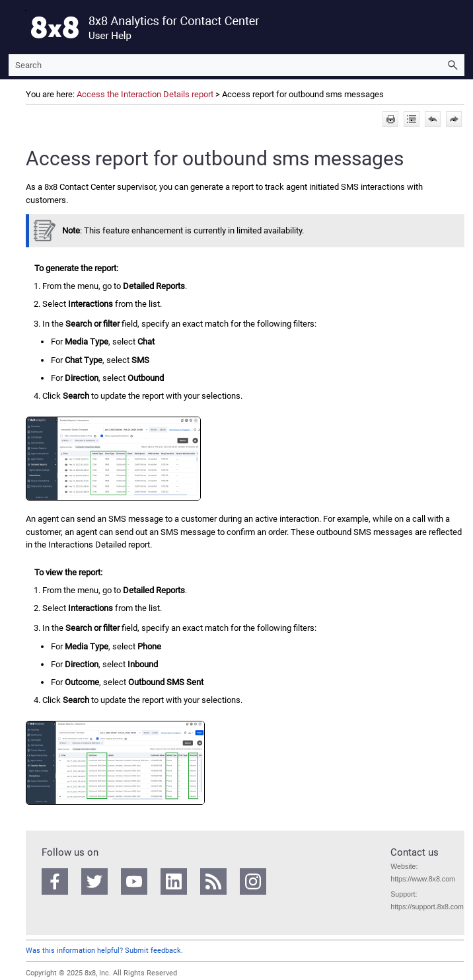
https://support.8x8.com (427, 907)
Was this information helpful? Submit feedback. (104, 951)
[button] (453, 65)
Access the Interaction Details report (145, 94)
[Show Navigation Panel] (16, 27)
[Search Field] (236, 65)
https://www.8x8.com (423, 879)
